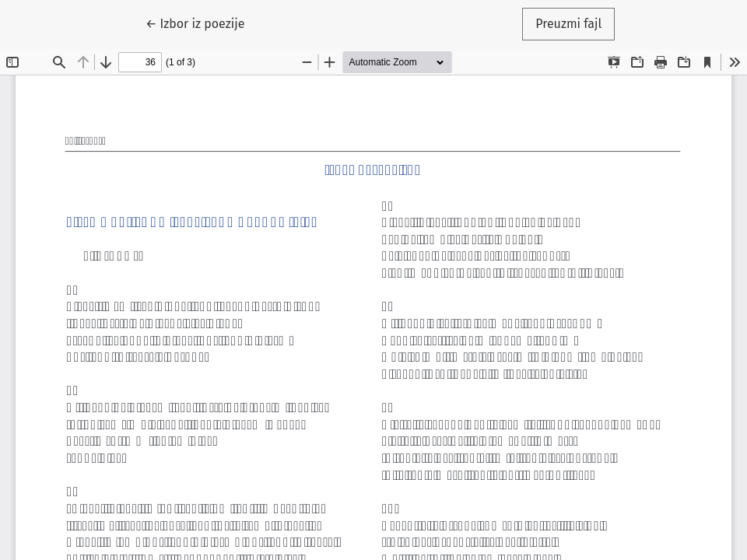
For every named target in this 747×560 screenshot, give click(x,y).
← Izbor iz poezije (202, 23)
